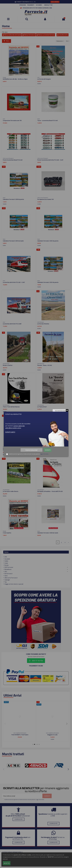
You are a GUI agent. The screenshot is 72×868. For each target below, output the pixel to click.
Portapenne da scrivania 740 (45, 199)
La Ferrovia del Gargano (44, 79)
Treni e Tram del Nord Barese (11, 407)
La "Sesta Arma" (42, 407)
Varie (6, 576)
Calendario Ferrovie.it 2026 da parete (13, 199)
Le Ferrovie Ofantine (43, 324)
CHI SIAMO (39, 5)
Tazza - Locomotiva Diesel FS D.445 (48, 120)
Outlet (6, 561)
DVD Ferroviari (9, 567)
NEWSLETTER (48, 5)
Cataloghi (7, 580)
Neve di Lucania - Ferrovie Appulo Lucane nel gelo (51, 448)
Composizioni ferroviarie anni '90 (12, 120)
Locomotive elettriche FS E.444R (12, 324)
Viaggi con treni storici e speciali (14, 584)
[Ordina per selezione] (60, 41)
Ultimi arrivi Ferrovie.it (11, 578)
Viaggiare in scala (52, 735)
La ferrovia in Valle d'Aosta (11, 491)
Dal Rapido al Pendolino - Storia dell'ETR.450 (50, 491)
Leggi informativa (40, 799)
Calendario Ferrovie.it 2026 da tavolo (48, 533)
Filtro (7, 41)
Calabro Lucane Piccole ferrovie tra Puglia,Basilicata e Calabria (18, 449)
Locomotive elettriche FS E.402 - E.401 (14, 282)
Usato (6, 563)
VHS (6, 557)
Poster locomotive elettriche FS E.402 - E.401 (50, 160)
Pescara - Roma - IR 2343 (45, 365)
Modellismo (8, 569)
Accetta (7, 863)
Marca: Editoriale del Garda (12, 35)
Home (6, 552)
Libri (6, 571)
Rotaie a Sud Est (8, 365)
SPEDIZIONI (23, 5)
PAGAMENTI (31, 5)
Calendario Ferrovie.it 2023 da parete (48, 282)
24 (68, 41)
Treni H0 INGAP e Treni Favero (20, 735)
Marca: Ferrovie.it (29, 35)
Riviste (7, 565)
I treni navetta (7, 533)
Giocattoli (7, 559)
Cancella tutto (63, 35)
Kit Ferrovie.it (8, 574)
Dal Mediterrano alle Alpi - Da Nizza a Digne (15, 79)
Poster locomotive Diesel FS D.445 (13, 160)
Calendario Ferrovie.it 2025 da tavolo (13, 241)
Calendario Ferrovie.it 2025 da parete (48, 241)
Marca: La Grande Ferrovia (45, 35)
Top (6, 582)
